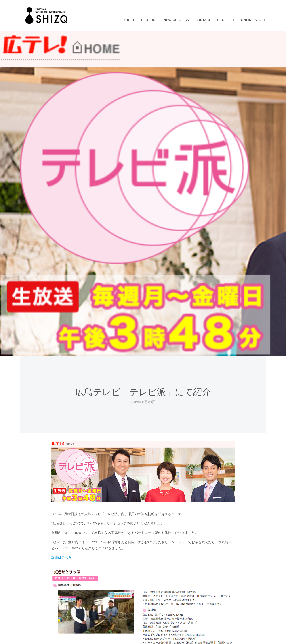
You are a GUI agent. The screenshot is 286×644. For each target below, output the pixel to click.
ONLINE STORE (253, 20)
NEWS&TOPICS (176, 20)
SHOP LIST (226, 20)
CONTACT (203, 20)
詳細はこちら (61, 557)
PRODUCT (149, 20)
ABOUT (129, 20)
